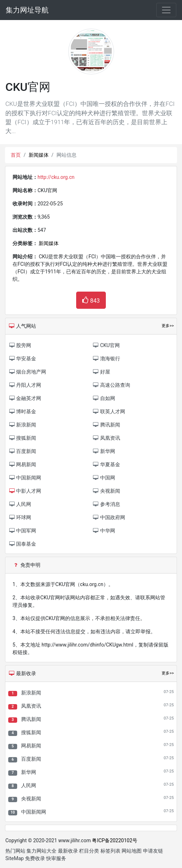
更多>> (168, 673)
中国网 (104, 478)
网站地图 (132, 851)
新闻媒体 (39, 155)
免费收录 (35, 858)
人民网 (29, 785)
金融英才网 (25, 398)
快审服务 (56, 858)
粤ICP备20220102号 (115, 840)
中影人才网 (25, 491)
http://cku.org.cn (56, 177)
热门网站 (15, 851)
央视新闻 (31, 799)
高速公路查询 (111, 385)
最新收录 (68, 851)
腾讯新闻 (31, 719)
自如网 (104, 398)
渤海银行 (106, 359)
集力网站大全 (41, 851)
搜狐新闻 (31, 732)
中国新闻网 (34, 812)
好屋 (101, 372)
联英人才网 (109, 411)
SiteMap (14, 858)
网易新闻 (31, 746)
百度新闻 (31, 759)
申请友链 (153, 851)
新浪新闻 (31, 693)
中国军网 (22, 531)
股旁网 (20, 345)
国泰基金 (22, 544)
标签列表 (110, 851)
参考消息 (106, 504)
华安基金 (22, 359)
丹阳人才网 (25, 385)
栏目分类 (89, 851)
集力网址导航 (27, 10)
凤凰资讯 (31, 706)
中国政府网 (109, 517)
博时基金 (22, 411)
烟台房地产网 (27, 372)
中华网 (104, 531)
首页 (16, 155)
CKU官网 (106, 345)
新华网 (29, 772)
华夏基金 (106, 464)
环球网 (20, 517)
